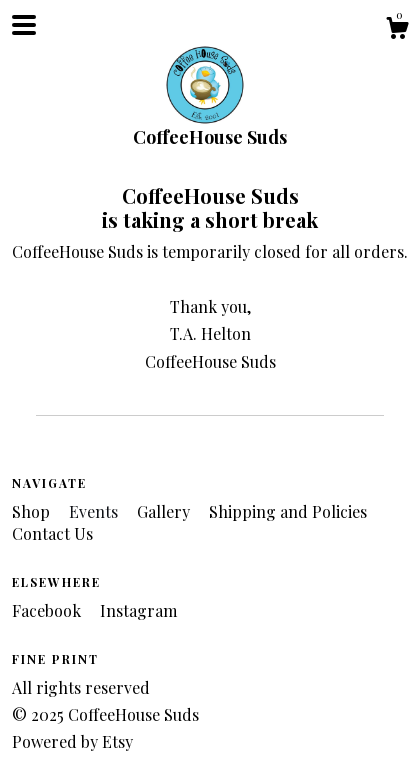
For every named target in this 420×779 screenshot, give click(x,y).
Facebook (48, 610)
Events (95, 511)
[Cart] (397, 30)
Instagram (138, 610)
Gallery (165, 511)
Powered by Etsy (72, 741)
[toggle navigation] (24, 25)
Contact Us (52, 533)
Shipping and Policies (288, 511)
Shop (33, 511)
